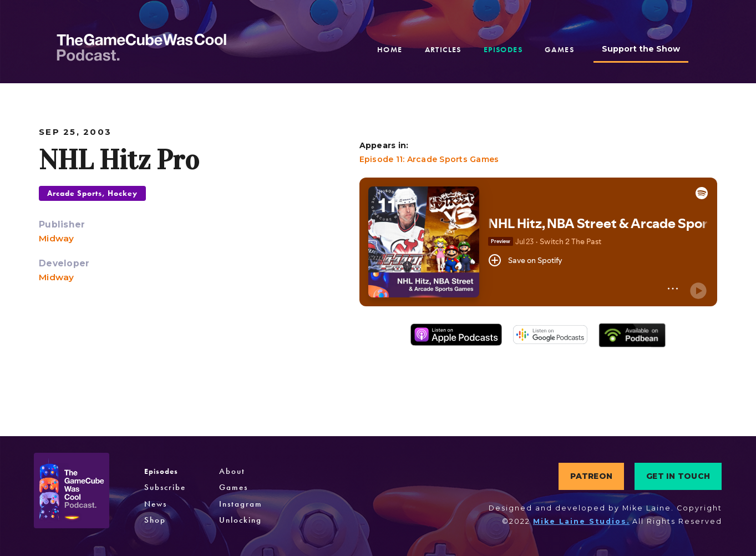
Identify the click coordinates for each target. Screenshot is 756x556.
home (390, 49)
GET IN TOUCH (678, 476)
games (559, 49)
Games (234, 487)
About (232, 471)
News (156, 504)
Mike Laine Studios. (581, 521)
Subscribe (165, 487)
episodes (503, 49)
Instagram (241, 504)
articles (443, 49)
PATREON (591, 476)
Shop (155, 520)
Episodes (161, 471)
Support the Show (641, 49)
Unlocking (240, 520)
